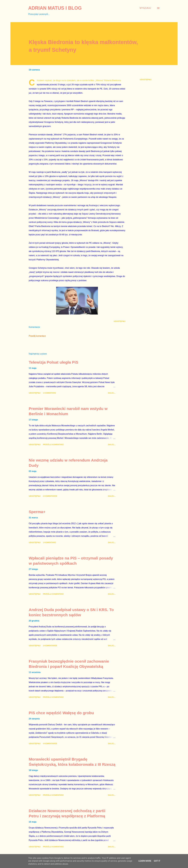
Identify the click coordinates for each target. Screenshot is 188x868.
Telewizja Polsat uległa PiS (54, 362)
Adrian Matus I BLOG (55, 8)
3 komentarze (50, 646)
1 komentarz (49, 393)
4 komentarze (50, 743)
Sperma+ (37, 512)
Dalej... (112, 393)
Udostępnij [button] (146, 80)
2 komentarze (50, 496)
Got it (157, 861)
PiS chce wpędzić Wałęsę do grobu (61, 713)
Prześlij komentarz (37, 336)
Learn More (145, 861)
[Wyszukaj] (145, 8)
